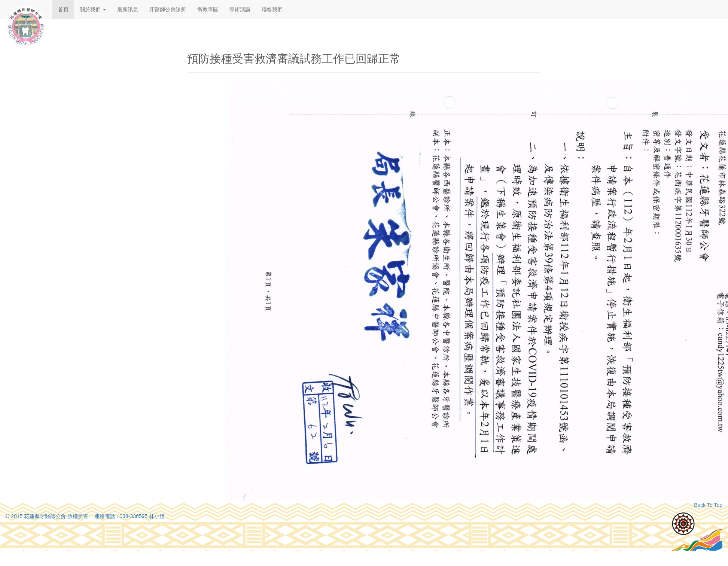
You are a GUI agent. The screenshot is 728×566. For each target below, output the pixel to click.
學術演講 (240, 9)
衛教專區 (208, 9)
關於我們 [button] (93, 9)
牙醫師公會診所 (168, 9)
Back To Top (708, 505)
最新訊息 (128, 9)
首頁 (63, 9)
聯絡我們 (272, 9)
